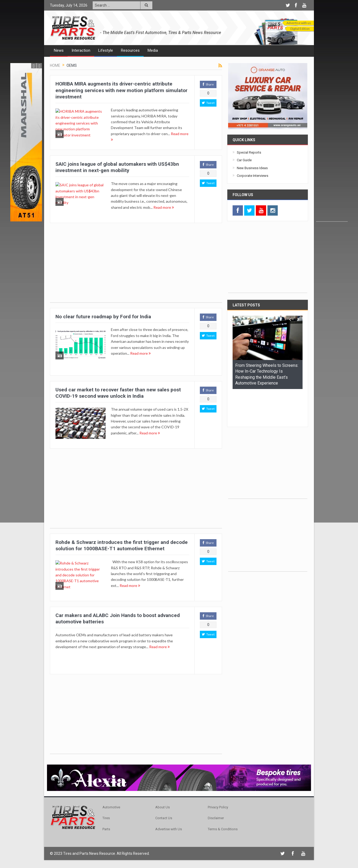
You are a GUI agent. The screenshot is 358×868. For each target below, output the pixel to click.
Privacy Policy (218, 807)
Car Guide (244, 160)
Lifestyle (106, 50)
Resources (130, 50)
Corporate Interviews (253, 176)
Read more (164, 207)
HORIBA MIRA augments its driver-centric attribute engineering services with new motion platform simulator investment (121, 90)
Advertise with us (299, 23)
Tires (106, 818)
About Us (162, 807)
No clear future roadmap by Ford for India (103, 317)
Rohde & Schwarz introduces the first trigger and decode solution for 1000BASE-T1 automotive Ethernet (122, 546)
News (59, 50)
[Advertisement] (332, 142)
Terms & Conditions (223, 829)
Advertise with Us (169, 829)
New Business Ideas (252, 168)
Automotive (111, 807)
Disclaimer (216, 818)
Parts (106, 829)
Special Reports (249, 152)
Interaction (81, 50)
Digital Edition (300, 29)
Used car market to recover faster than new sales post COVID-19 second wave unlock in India (118, 393)
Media (153, 50)
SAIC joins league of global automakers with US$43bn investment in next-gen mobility (117, 167)
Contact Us (164, 818)
